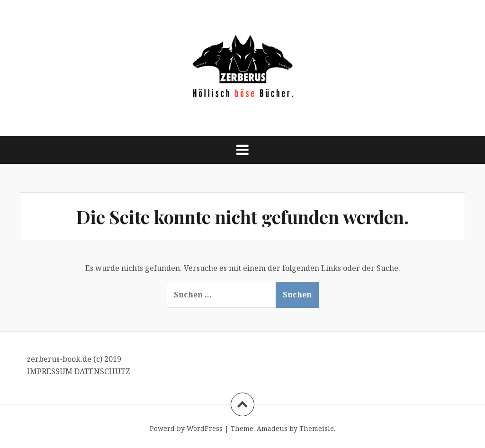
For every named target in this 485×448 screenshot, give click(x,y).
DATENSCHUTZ (102, 371)
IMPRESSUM (51, 371)
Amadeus (272, 428)
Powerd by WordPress (186, 428)
